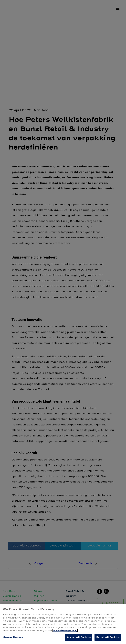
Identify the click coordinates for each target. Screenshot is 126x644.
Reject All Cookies (108, 637)
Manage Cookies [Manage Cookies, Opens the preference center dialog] (13, 637)
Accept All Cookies (79, 637)
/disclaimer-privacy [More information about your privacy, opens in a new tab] (65, 631)
